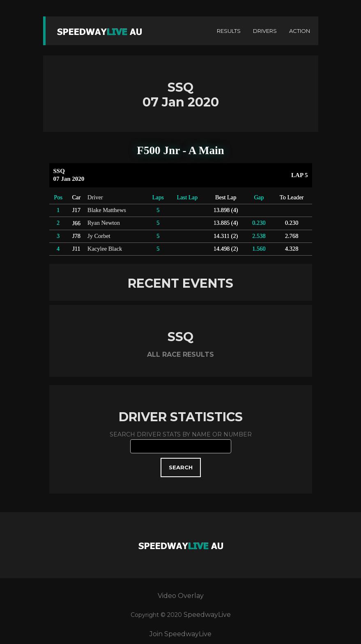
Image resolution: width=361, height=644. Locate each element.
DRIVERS (265, 31)
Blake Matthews (107, 210)
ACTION (300, 31)
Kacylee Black (105, 249)
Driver (95, 197)
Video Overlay (181, 596)
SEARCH (181, 467)
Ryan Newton (104, 223)
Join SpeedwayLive (180, 634)
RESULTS (229, 31)
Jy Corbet (99, 236)
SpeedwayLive (207, 615)
